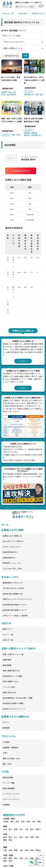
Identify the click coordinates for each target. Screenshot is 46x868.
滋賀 (10, 850)
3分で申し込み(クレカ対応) (13, 588)
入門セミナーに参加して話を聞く (16, 616)
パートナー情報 (9, 783)
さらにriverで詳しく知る (12, 568)
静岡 (5, 840)
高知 (10, 861)
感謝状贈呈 (7, 660)
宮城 (23, 821)
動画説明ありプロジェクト (13, 583)
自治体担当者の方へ (10, 552)
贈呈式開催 (7, 665)
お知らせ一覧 (8, 640)
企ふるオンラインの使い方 (13, 541)
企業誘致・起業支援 (31, 133)
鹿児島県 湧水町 (8, 88)
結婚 (14, 134)
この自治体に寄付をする (21, 171)
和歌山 (38, 850)
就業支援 (4, 92)
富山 (10, 837)
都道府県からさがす (14, 815)
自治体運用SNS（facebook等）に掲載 (18, 698)
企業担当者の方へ (10, 558)
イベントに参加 (9, 687)
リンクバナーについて (11, 794)
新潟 (5, 837)
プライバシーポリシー (11, 799)
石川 (16, 837)
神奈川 (38, 829)
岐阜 (37, 837)
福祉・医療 (39, 94)
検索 (25, 56)
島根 (10, 858)
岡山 (16, 858)
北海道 (6, 821)
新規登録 (6, 728)
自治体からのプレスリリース (14, 709)
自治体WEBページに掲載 (12, 676)
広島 (21, 858)
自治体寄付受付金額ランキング (15, 610)
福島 (39, 821)
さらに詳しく (23, 361)
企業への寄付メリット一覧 (13, 654)
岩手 (17, 821)
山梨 (26, 837)
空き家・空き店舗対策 (9, 94)
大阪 (21, 850)
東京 (32, 829)
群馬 (16, 829)
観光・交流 (7, 764)
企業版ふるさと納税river (15, 716)
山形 (34, 821)
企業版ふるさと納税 (12, 530)
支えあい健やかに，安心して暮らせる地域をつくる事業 (34, 80)
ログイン (6, 722)
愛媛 (5, 861)
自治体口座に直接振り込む (13, 594)
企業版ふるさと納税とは (12, 536)
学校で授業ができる (10, 681)
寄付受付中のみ (11, 56)
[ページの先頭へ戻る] (41, 855)
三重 (5, 850)
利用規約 (6, 805)
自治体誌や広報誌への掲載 (13, 703)
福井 (21, 837)
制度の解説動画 (9, 788)
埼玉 (21, 829)
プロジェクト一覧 (8, 13)
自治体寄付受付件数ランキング (15, 605)
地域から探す (23, 13)
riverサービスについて (11, 547)
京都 (16, 850)
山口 (26, 858)
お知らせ (6, 623)
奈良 (32, 850)
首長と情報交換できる (11, 671)
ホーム (5, 525)
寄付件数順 (13, 30)
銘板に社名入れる (10, 692)
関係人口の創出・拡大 (11, 758)
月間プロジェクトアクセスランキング (17, 599)
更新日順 (22, 30)
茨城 (5, 829)
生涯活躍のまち (29, 94)
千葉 (26, 829)
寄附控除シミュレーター (12, 563)
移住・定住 (12, 92)
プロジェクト (9, 736)
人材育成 (6, 742)
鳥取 (5, 858)
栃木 (10, 829)
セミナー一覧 (8, 635)
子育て (19, 134)
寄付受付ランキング (38, 13)
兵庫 (26, 850)
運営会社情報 (8, 777)
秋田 (28, 821)
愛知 (10, 840)
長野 (32, 837)
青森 (12, 821)
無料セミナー (8, 629)
